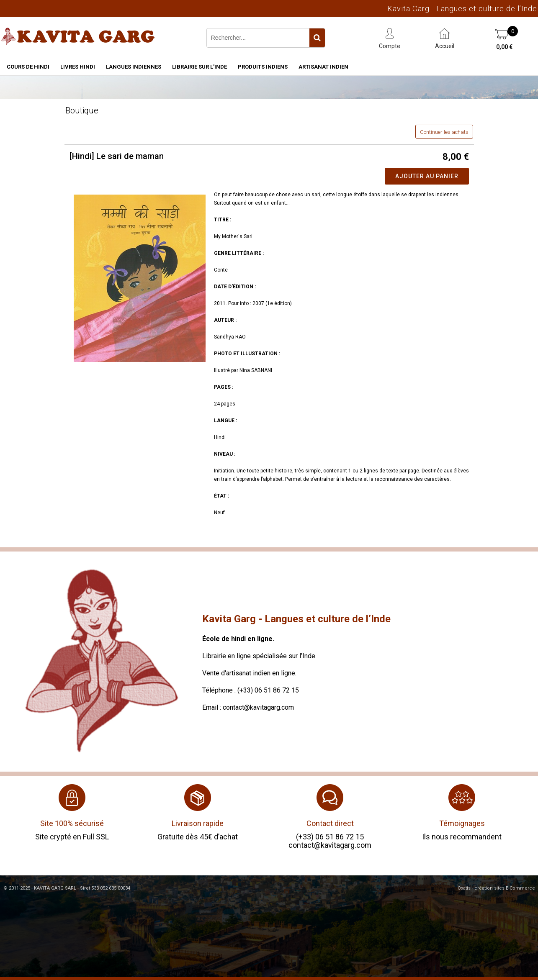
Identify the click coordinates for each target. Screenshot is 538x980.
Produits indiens (263, 67)
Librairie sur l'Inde (199, 67)
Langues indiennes (134, 67)
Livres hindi (78, 67)
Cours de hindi (28, 67)
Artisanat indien (323, 67)
